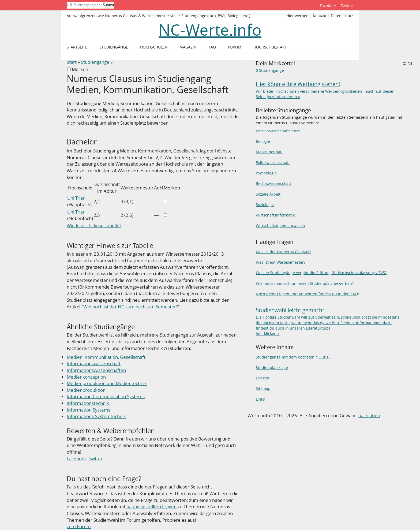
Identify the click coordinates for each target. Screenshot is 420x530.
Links (260, 399)
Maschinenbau (269, 152)
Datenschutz (342, 16)
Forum (235, 47)
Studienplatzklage (272, 367)
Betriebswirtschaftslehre (278, 131)
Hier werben (297, 16)
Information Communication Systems (106, 396)
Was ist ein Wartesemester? (281, 262)
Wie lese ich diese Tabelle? (94, 225)
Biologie (263, 141)
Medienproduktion (86, 390)
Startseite (77, 47)
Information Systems (89, 410)
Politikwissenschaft (273, 163)
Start (72, 62)
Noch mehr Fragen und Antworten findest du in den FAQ (307, 294)
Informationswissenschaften (96, 370)
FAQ (212, 47)
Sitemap (263, 388)
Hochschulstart (270, 47)
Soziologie (265, 205)
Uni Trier (76, 198)
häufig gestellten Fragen (151, 507)
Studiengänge (95, 62)
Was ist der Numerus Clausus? (283, 252)
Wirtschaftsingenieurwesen (280, 225)
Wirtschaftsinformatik (275, 215)
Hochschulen (154, 47)
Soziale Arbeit (268, 194)
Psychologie (266, 173)
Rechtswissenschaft (273, 183)
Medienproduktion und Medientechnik (107, 383)
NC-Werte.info (210, 30)
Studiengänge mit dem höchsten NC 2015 (293, 357)
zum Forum (79, 526)
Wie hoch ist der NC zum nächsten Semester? (131, 307)
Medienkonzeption (86, 377)
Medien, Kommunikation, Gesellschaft (106, 357)
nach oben (369, 415)
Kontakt (320, 16)
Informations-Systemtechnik (96, 416)
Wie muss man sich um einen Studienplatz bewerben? (305, 283)
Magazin (188, 47)
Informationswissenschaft (94, 363)
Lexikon (262, 378)
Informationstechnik (88, 403)
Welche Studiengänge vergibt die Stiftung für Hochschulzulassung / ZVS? (321, 273)
